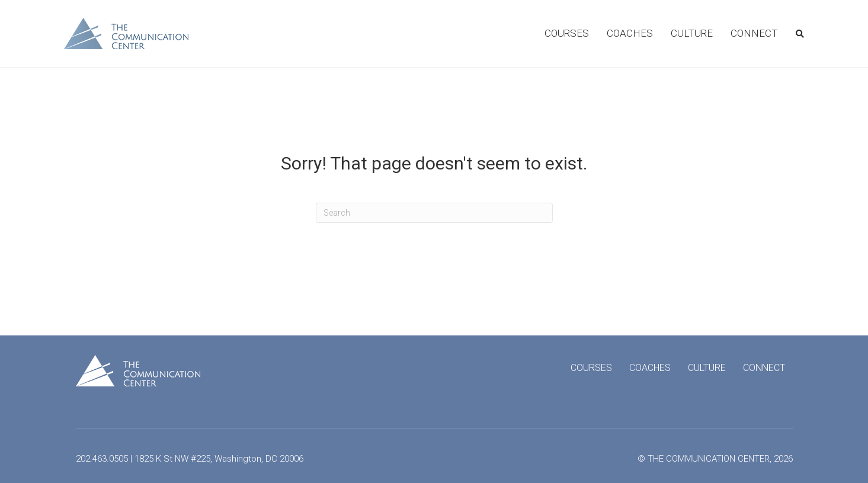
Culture (692, 33)
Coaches (630, 33)
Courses (567, 33)
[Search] (795, 34)
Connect (754, 33)
